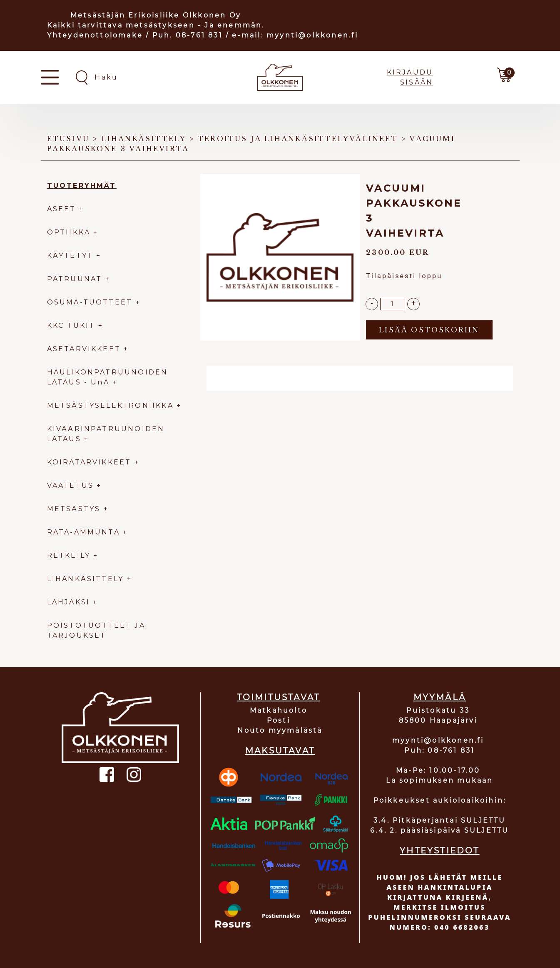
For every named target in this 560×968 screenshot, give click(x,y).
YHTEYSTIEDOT (439, 851)
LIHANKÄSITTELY (87, 579)
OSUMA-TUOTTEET (90, 302)
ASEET (62, 209)
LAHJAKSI (70, 602)
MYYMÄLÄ (440, 697)
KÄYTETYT (70, 256)
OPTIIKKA (69, 232)
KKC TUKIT (71, 326)
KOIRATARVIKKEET (89, 462)
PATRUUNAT (75, 279)
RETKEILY (69, 555)
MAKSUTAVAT (280, 751)
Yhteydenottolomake (95, 35)
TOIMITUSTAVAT (279, 697)
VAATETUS (71, 485)
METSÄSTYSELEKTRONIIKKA (110, 405)
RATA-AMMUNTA (85, 532)
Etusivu (68, 139)
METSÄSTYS (74, 509)
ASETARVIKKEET (84, 349)
